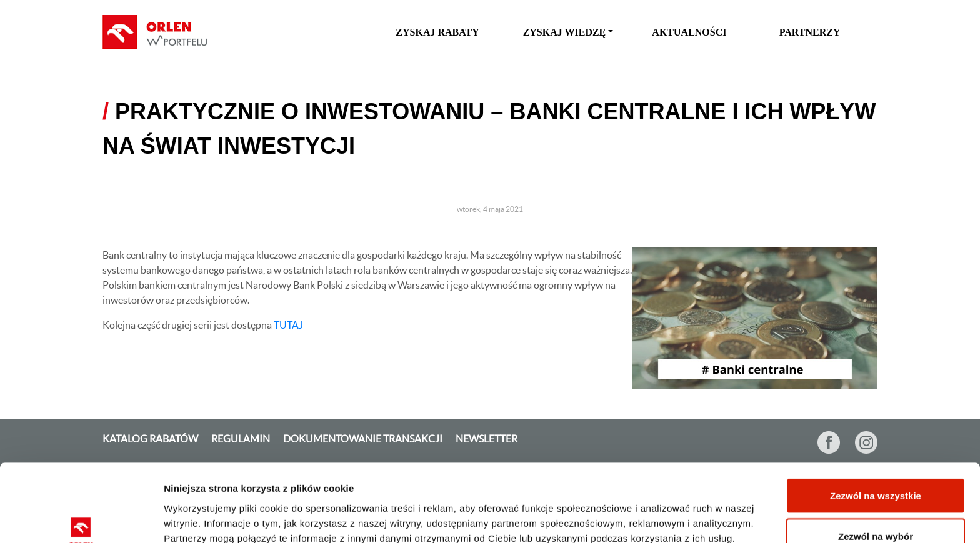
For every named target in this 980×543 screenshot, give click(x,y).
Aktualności (689, 32)
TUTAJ (288, 325)
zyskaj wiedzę (565, 32)
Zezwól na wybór (876, 469)
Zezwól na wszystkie (876, 428)
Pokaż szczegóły (661, 511)
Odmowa (875, 510)
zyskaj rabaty (437, 32)
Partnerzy (810, 32)
